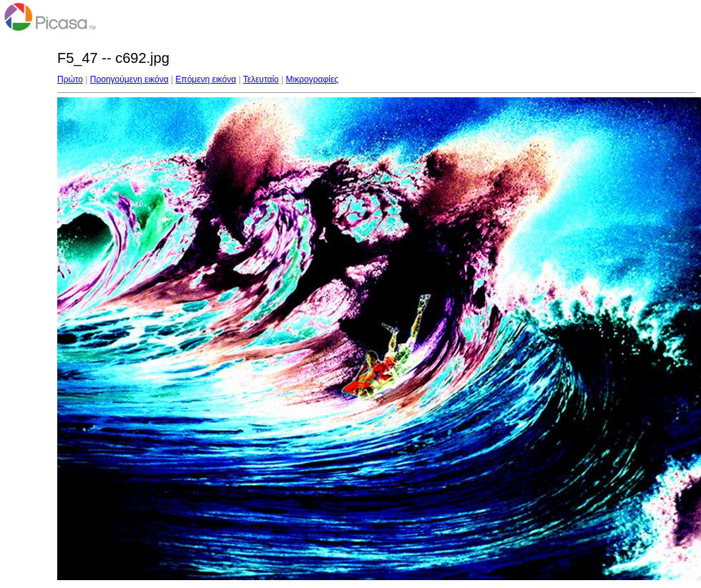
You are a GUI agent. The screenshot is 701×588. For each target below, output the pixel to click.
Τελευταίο (261, 79)
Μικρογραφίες (313, 79)
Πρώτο (70, 79)
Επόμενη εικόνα (206, 79)
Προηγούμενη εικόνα (129, 79)
